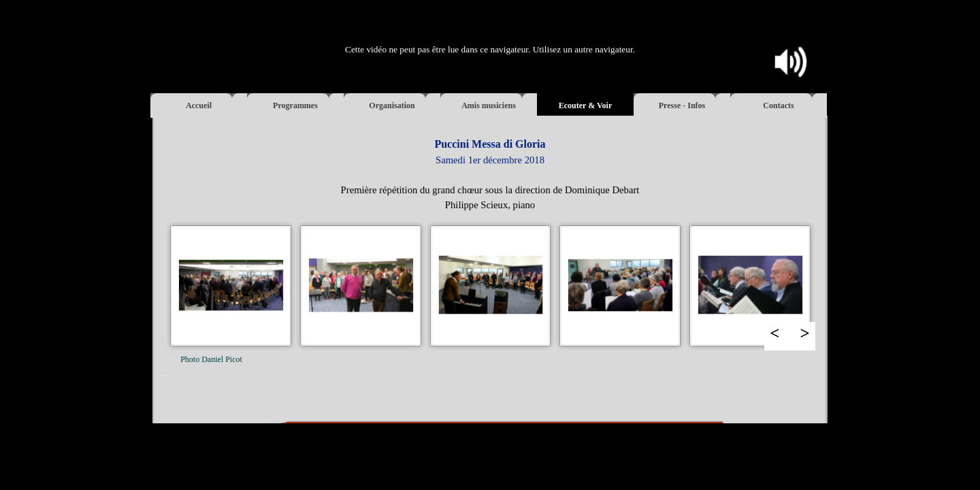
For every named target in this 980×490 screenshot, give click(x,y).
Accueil (199, 105)
